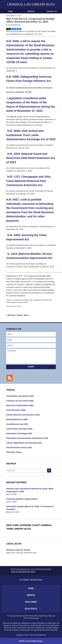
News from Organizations (20, 405)
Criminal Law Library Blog (31, 4)
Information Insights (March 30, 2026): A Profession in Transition (30, 508)
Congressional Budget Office (23, 300)
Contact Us (52, 11)
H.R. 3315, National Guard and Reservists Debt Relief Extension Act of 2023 (31, 158)
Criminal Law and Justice (20, 401)
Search (49, 470)
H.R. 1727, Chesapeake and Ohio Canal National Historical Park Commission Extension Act (28, 181)
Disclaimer (31, 602)
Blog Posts (31, 609)
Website (31, 11)
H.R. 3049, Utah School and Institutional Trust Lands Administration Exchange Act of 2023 (31, 135)
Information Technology (19, 433)
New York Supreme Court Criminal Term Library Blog (29, 527)
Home (10, 11)
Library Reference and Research (17, 302)
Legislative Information (41, 300)
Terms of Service (29, 618)
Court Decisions (16, 410)
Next (27, 315)
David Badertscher (17, 419)
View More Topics (14, 452)
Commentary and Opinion (20, 396)
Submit (31, 367)
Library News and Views (19, 429)
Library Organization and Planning (24, 443)
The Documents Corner (19, 448)
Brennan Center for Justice (18, 550)
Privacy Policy (48, 616)
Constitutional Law (17, 424)
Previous (11, 315)
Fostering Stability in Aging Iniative (22, 499)
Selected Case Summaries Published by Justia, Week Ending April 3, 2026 (30, 490)
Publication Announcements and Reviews (27, 438)
